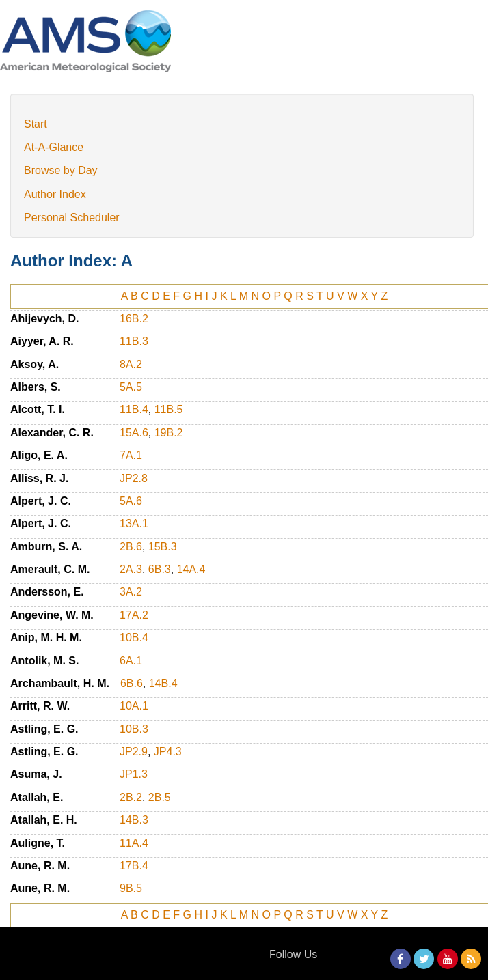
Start (36, 124)
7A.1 (131, 455)
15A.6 (134, 433)
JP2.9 (134, 752)
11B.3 (134, 341)
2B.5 (160, 797)
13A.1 (134, 523)
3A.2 (131, 592)
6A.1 (131, 661)
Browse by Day (61, 170)
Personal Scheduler (72, 218)
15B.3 (163, 547)
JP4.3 (168, 752)
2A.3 (131, 569)
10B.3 (134, 729)
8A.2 (131, 364)
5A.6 (131, 501)
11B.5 (169, 409)
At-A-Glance (54, 147)
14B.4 (163, 683)
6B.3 (160, 569)
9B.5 (131, 888)
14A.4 (191, 569)
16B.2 (134, 319)
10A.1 (134, 706)
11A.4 (134, 843)
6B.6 (132, 683)
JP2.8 (134, 478)
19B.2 (169, 433)
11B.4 (134, 409)
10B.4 (134, 638)
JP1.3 (134, 774)
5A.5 (131, 387)
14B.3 (134, 820)
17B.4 (134, 866)
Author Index (55, 194)
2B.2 (131, 797)
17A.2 (134, 615)
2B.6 (131, 547)
